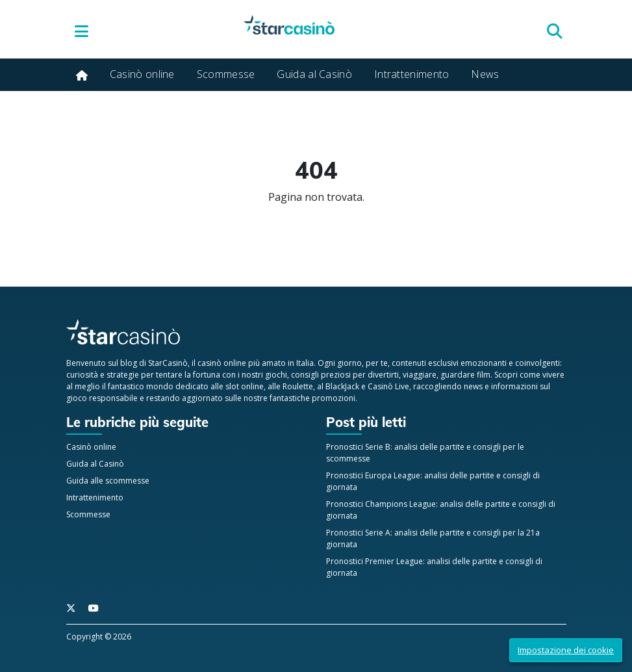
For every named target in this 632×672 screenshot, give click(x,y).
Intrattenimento (412, 74)
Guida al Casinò (314, 74)
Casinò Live (388, 386)
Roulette (298, 386)
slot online (245, 386)
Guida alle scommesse (108, 481)
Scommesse (226, 74)
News (485, 74)
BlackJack (342, 386)
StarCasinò (168, 363)
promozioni (334, 398)
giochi (276, 375)
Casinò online (142, 74)
